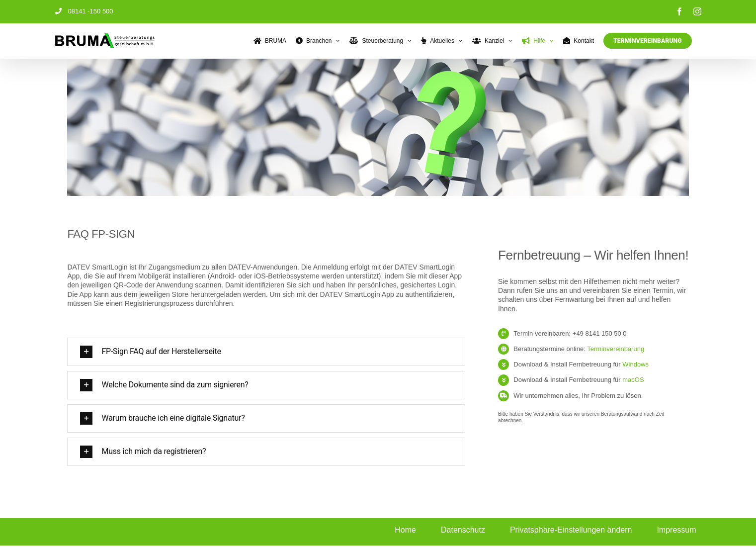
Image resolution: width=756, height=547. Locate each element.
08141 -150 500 (84, 11)
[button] (264, 352)
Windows (635, 364)
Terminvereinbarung (616, 349)
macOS (633, 380)
